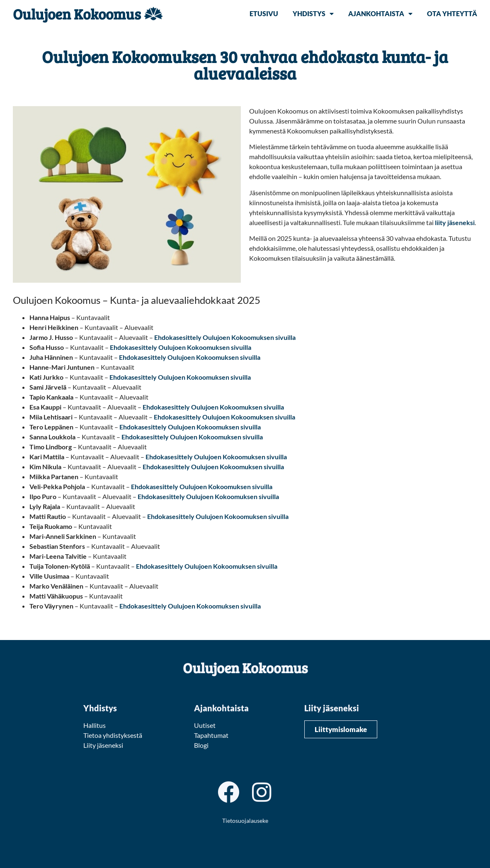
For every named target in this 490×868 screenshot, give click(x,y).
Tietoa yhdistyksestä (113, 735)
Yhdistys (313, 14)
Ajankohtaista (380, 14)
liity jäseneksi (455, 222)
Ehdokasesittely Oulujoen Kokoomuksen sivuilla (225, 337)
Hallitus (95, 725)
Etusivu (264, 13)
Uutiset (205, 725)
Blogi (201, 745)
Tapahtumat (211, 735)
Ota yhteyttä (452, 13)
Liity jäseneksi (103, 745)
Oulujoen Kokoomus (77, 14)
